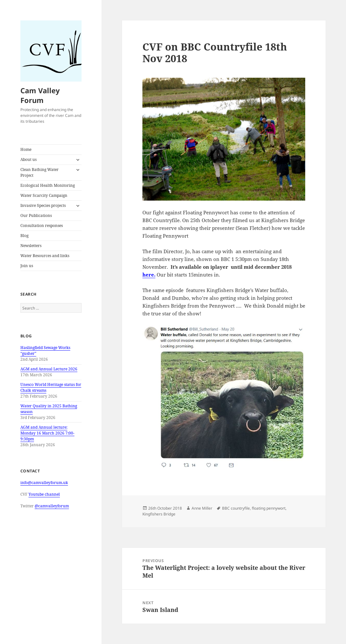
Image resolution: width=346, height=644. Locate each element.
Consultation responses (42, 226)
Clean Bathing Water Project (39, 172)
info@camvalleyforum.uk (44, 483)
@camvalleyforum (52, 506)
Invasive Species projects (43, 205)
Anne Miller (202, 508)
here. (149, 275)
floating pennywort (269, 508)
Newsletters (31, 246)
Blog (24, 236)
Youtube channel (44, 494)
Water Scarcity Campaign (44, 195)
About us (28, 159)
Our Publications (36, 215)
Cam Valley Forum (40, 95)
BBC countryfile (236, 508)
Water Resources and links (45, 256)
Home (26, 149)
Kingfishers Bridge (159, 514)
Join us (27, 266)
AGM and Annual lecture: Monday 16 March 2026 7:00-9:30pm (47, 433)
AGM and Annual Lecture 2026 (49, 369)
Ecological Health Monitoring (48, 185)
